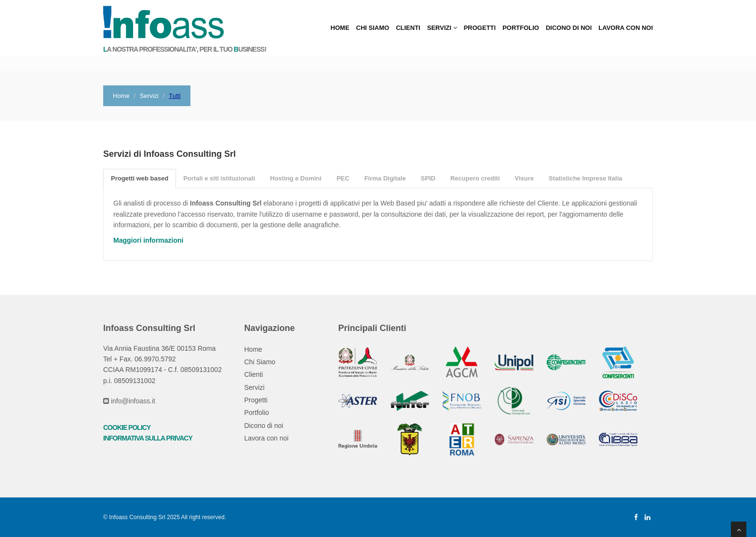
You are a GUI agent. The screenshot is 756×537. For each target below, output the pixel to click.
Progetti (480, 28)
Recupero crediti (475, 178)
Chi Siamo (373, 28)
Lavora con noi (626, 28)
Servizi (442, 28)
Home (340, 28)
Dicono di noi (569, 28)
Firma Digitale (385, 178)
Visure (525, 178)
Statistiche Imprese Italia (585, 178)
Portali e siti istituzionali (219, 178)
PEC (343, 178)
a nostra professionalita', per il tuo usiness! (185, 49)
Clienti (408, 28)
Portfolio (521, 28)
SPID (428, 178)
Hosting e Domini (296, 178)
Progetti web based (140, 178)
